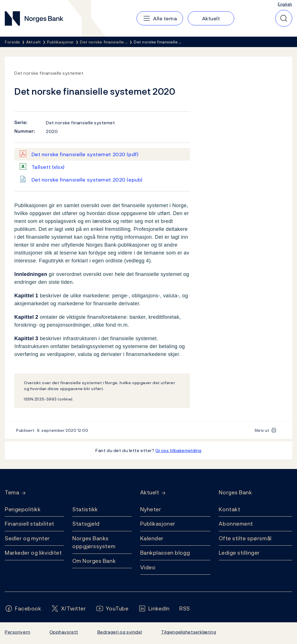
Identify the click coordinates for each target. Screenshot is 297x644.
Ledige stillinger (239, 553)
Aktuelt (150, 493)
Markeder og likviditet (33, 553)
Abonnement (236, 524)
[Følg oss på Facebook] (23, 609)
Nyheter (151, 509)
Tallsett (48, 167)
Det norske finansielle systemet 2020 (85, 154)
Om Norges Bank (94, 561)
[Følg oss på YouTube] (112, 609)
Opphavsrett (64, 632)
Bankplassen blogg (165, 553)
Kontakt (229, 509)
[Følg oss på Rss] (185, 609)
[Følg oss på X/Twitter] (69, 609)
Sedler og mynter (27, 538)
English (285, 4)
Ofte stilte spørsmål (245, 538)
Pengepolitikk (23, 509)
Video (148, 567)
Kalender (152, 538)
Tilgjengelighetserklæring (188, 632)
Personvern (18, 632)
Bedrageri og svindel (120, 632)
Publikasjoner (158, 524)
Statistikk (85, 509)
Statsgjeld (86, 524)
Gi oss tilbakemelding (178, 450)
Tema (12, 493)
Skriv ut (262, 430)
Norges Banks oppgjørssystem (94, 542)
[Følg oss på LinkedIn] (154, 609)
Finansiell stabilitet (30, 524)
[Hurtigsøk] (284, 18)
